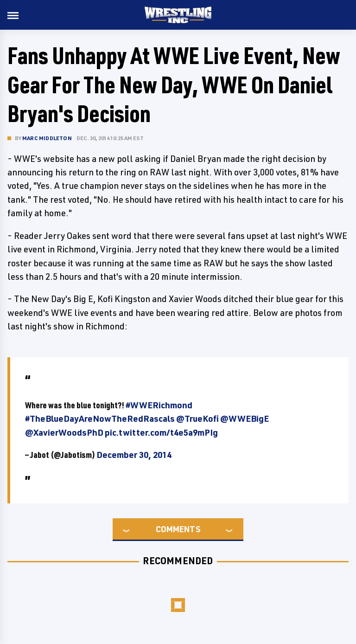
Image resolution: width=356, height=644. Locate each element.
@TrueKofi (197, 419)
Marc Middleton (47, 138)
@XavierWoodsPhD (64, 432)
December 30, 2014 (134, 455)
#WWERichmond (159, 405)
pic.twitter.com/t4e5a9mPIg (161, 432)
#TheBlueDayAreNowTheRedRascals (100, 419)
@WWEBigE (245, 419)
